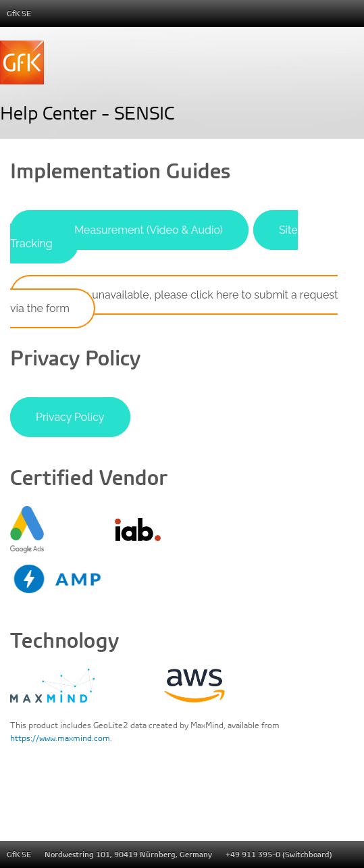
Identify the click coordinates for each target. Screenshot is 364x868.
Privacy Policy (70, 417)
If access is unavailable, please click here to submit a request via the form (174, 302)
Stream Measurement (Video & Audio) (129, 230)
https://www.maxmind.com (60, 738)
